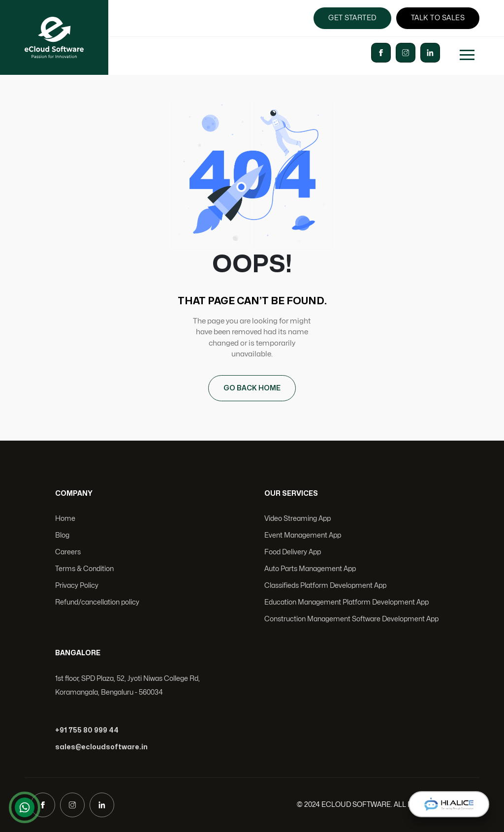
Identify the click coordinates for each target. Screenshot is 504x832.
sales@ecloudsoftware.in (101, 747)
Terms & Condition (84, 569)
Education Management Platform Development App (346, 602)
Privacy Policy (77, 586)
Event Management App (303, 535)
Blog (62, 535)
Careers (68, 552)
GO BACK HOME (252, 388)
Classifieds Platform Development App (325, 586)
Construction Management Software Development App (351, 619)
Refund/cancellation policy (97, 602)
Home (65, 519)
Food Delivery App (293, 552)
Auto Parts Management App (310, 569)
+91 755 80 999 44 (87, 730)
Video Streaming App (298, 519)
